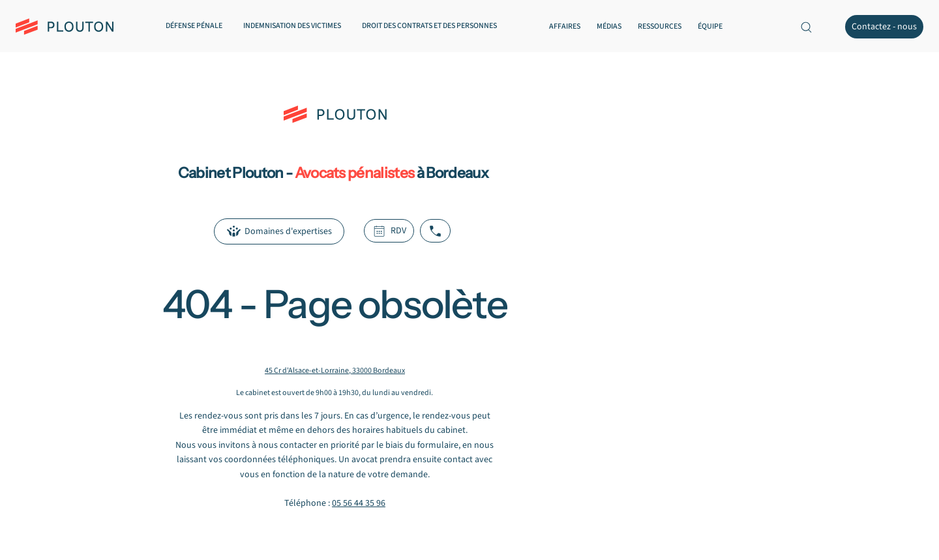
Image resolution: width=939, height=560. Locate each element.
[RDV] (389, 231)
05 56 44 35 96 (359, 503)
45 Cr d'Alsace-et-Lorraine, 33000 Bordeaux (335, 371)
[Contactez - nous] (884, 27)
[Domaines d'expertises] (279, 231)
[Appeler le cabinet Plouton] (435, 231)
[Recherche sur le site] (806, 27)
